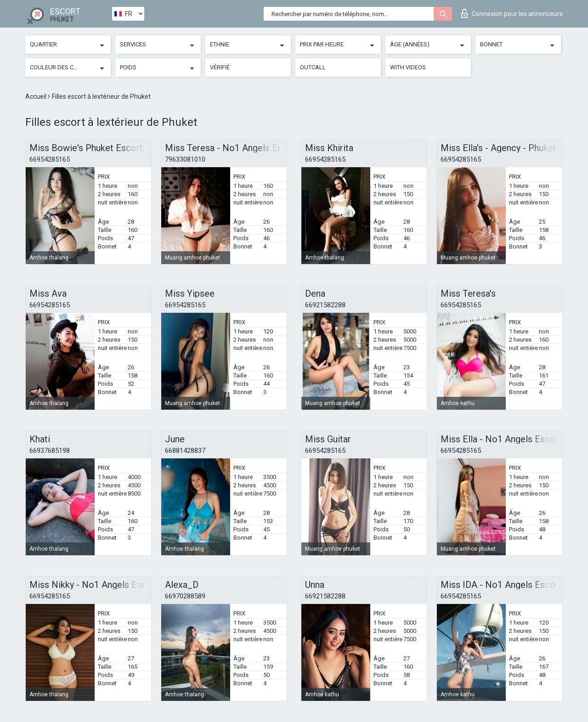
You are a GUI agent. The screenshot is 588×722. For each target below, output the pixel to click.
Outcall (313, 67)
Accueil (37, 96)
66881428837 (185, 451)
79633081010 (185, 159)
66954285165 (50, 159)
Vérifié (220, 67)
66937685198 (50, 451)
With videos (408, 67)
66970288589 (185, 596)
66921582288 (325, 305)
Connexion (512, 13)
